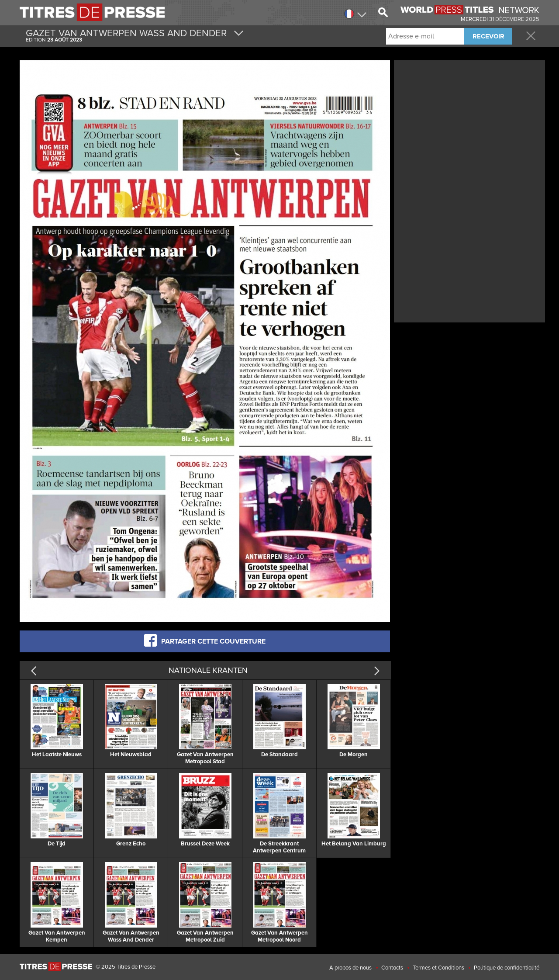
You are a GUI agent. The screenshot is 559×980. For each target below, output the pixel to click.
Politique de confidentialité (507, 968)
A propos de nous (350, 968)
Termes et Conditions (438, 968)
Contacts (392, 968)
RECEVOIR (488, 36)
